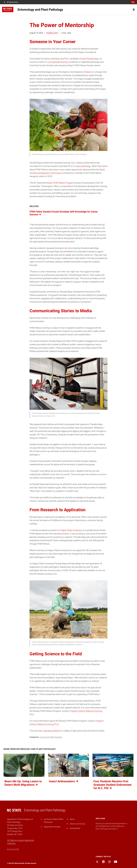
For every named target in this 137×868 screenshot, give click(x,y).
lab (66, 248)
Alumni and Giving (77, 824)
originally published (52, 731)
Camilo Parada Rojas (89, 59)
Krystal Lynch (52, 33)
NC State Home (12, 2)
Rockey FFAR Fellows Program (60, 183)
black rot (89, 72)
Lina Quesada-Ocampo (58, 62)
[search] (133, 2)
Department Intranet (52, 827)
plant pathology (84, 166)
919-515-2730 (13, 850)
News (72, 819)
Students (58, 737)
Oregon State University (71, 530)
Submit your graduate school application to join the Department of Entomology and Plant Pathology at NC (111, 826)
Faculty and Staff (47, 737)
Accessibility (75, 828)
